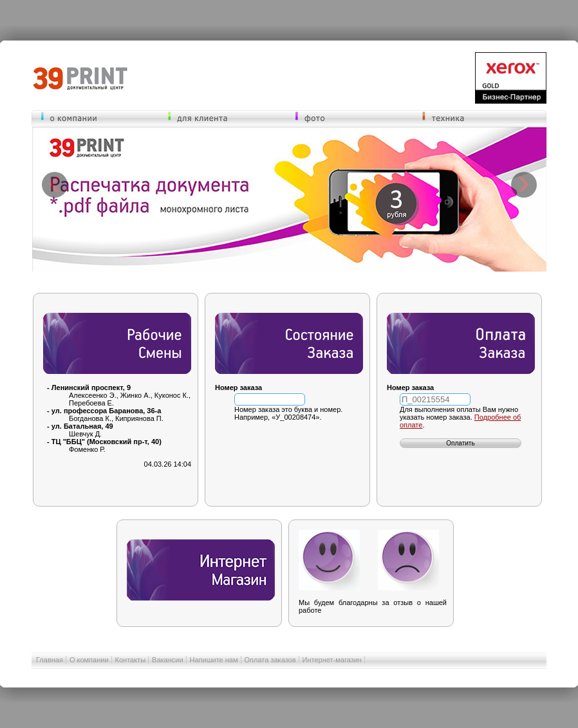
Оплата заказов (270, 660)
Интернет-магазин (332, 660)
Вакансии (168, 660)
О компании (89, 660)
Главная (50, 660)
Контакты (131, 660)
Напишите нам (214, 660)
